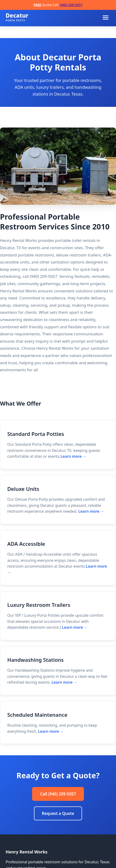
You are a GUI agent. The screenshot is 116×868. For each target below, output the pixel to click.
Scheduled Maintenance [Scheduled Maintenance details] (37, 715)
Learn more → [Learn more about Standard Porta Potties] (73, 456)
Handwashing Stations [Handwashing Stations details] (36, 660)
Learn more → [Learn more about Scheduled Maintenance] (51, 731)
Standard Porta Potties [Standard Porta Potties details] (36, 434)
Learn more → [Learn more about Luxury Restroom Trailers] (75, 627)
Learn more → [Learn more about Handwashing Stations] (64, 682)
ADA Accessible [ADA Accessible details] (26, 544)
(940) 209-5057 (71, 5)
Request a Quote (58, 813)
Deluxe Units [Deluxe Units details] (23, 489)
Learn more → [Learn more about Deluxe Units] (91, 511)
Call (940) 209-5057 (58, 794)
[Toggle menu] (106, 17)
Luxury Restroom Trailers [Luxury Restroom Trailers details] (39, 605)
